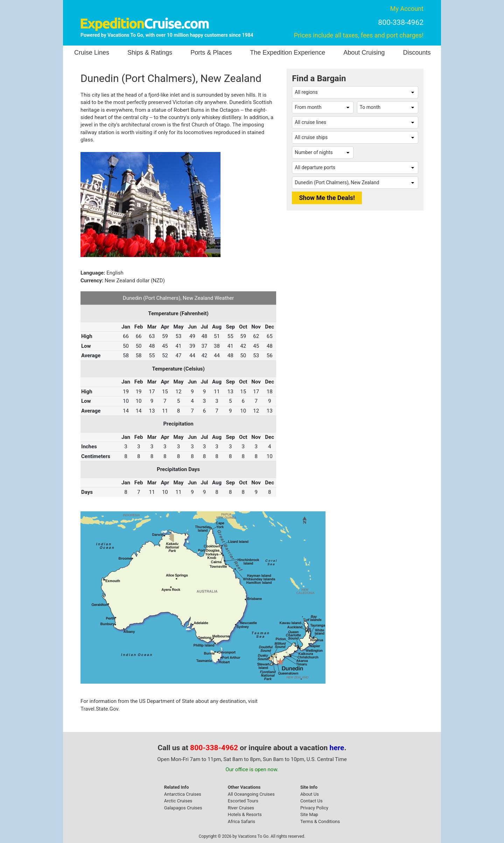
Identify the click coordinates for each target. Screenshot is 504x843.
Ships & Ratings (150, 53)
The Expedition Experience (288, 53)
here (337, 748)
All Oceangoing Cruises (251, 794)
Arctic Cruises (178, 801)
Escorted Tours (243, 801)
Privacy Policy (314, 808)
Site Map (309, 814)
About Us (310, 794)
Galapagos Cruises (183, 808)
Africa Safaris (241, 821)
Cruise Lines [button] (92, 53)
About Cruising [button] (364, 53)
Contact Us (311, 801)
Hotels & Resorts (245, 814)
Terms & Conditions (320, 821)
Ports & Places (211, 53)
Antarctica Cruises (183, 794)
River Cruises (241, 808)
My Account (407, 9)
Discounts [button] (417, 53)
